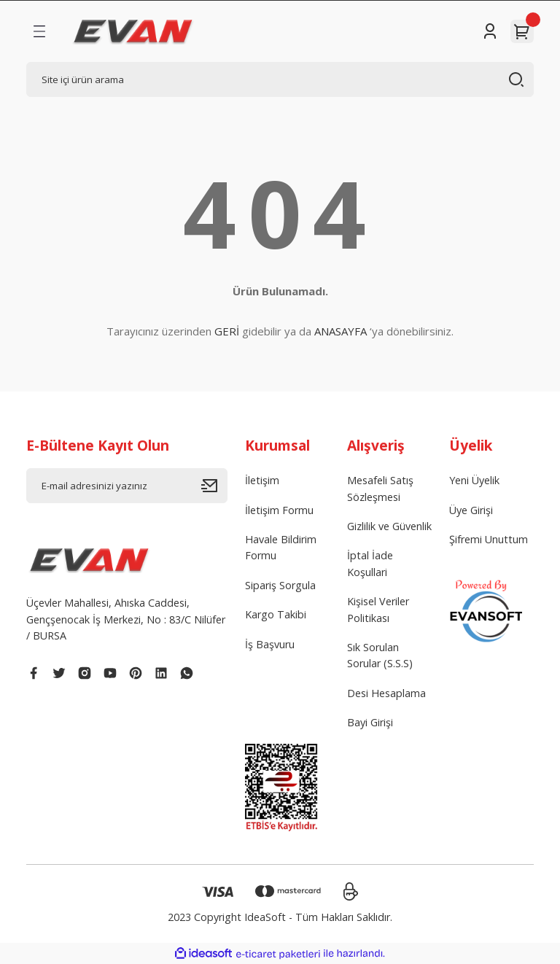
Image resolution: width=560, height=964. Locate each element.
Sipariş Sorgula (280, 585)
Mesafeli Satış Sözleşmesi (380, 488)
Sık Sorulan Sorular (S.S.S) (380, 655)
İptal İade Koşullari (370, 563)
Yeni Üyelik (474, 480)
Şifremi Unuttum (489, 539)
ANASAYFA (341, 331)
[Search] (280, 79)
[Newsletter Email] (127, 486)
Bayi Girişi (370, 722)
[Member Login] (490, 31)
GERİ (227, 331)
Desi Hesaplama (386, 693)
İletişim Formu (279, 510)
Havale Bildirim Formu (281, 547)
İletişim (262, 480)
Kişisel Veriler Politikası (378, 609)
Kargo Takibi (276, 614)
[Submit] (214, 486)
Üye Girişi (471, 510)
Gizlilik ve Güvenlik (389, 526)
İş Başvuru (270, 644)
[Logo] (133, 31)
